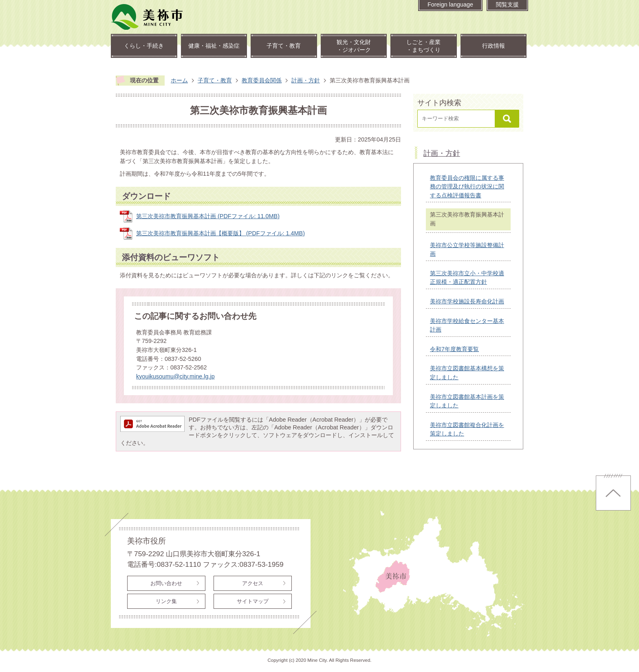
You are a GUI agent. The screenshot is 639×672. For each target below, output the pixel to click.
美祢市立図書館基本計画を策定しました (467, 401)
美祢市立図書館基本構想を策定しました (467, 373)
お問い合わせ (166, 583)
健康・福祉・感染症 (214, 46)
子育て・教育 (284, 46)
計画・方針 (306, 80)
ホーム (179, 80)
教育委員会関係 (262, 80)
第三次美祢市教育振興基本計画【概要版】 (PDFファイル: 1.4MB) (220, 233)
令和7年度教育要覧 (454, 349)
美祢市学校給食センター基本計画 (467, 325)
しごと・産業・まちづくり (423, 46)
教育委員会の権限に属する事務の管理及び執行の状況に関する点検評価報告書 (467, 187)
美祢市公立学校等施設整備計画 (467, 250)
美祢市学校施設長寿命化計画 (467, 301)
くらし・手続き (144, 46)
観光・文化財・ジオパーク (354, 46)
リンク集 (166, 601)
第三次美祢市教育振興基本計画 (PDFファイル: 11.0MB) (208, 216)
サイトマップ (253, 601)
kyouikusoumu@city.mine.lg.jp (175, 376)
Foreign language (450, 4)
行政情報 (494, 46)
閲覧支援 (507, 4)
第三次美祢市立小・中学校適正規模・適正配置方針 (467, 278)
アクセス (253, 583)
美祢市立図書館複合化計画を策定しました (467, 429)
